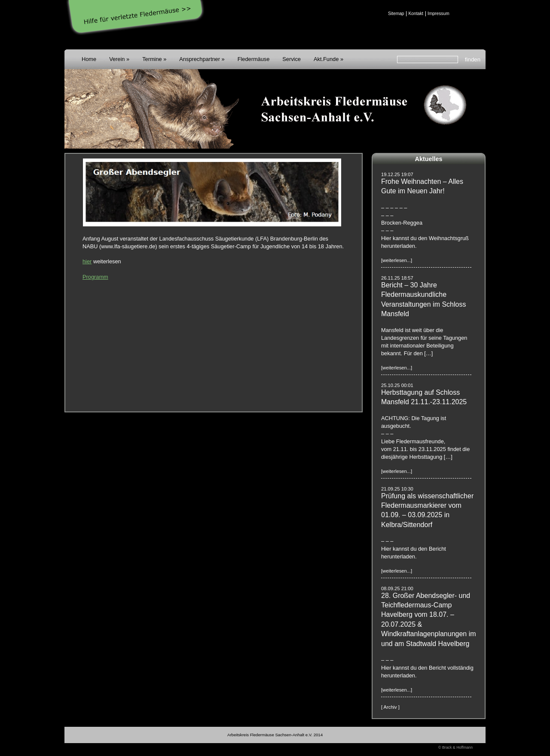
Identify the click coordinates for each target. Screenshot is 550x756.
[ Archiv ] (390, 707)
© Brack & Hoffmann (455, 747)
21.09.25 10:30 (397, 489)
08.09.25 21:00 (397, 588)
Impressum (438, 14)
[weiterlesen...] (397, 260)
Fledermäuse (254, 59)
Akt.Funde (326, 59)
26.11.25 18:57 (397, 278)
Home (89, 59)
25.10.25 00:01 (397, 385)
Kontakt (416, 14)
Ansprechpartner (200, 59)
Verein (117, 59)
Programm (95, 277)
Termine (152, 59)
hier (87, 261)
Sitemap (396, 14)
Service (292, 59)
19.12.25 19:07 (397, 174)
